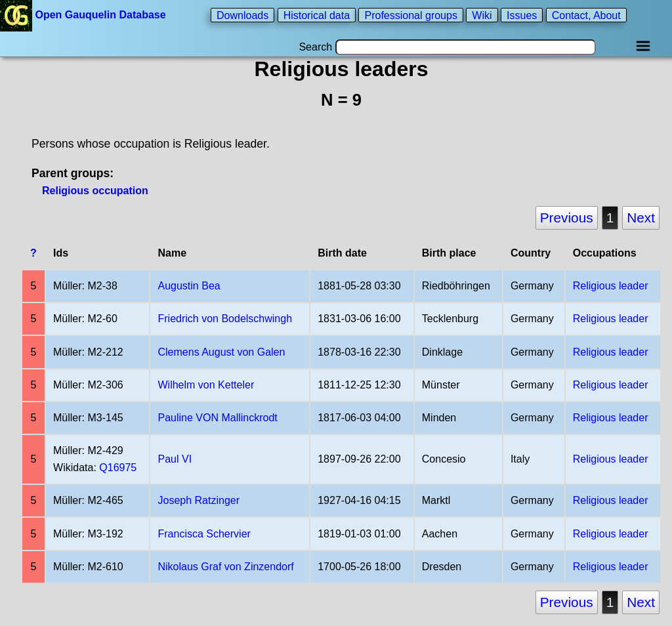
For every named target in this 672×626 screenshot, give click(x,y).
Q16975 (118, 468)
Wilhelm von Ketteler (206, 385)
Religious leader (611, 286)
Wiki (482, 15)
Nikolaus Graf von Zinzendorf (226, 567)
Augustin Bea (189, 286)
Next (641, 218)
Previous (567, 218)
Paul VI (175, 459)
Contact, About (586, 15)
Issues (522, 15)
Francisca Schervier (204, 534)
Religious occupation (95, 191)
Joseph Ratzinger (199, 500)
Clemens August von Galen (222, 352)
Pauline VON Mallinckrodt (218, 418)
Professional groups (410, 15)
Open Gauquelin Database (84, 15)
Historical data (317, 15)
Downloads (242, 15)
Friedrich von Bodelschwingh (225, 319)
